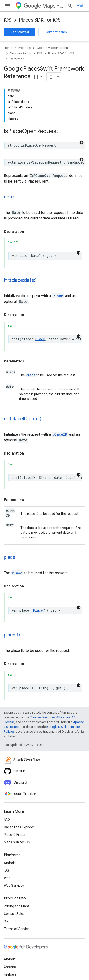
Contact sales (56, 32)
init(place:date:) (20, 280)
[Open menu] (8, 6)
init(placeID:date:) (22, 419)
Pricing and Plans (17, 906)
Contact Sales (14, 914)
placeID (60, 434)
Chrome (10, 967)
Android (10, 863)
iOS (8, 20)
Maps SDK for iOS (17, 842)
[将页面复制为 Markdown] (51, 77)
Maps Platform (44, 6)
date (9, 197)
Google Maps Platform (52, 48)
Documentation (21, 53)
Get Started (19, 32)
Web (7, 878)
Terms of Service (17, 929)
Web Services (14, 886)
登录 (80, 6)
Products (24, 48)
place (10, 557)
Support (10, 921)
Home (8, 48)
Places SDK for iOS (40, 20)
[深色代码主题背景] (81, 143)
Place (58, 296)
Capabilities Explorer (19, 827)
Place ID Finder (15, 835)
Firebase (10, 974)
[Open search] (70, 6)
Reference (17, 59)
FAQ (7, 819)
